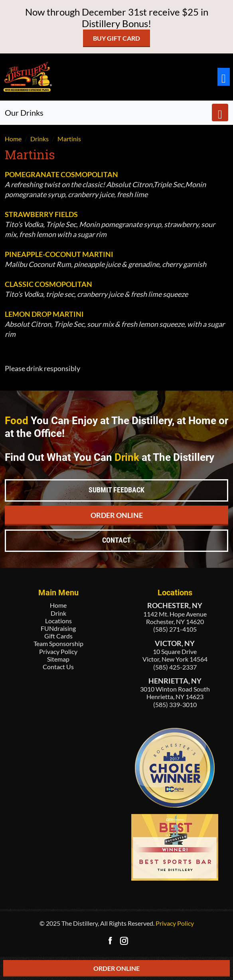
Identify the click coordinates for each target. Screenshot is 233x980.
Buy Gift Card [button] (116, 38)
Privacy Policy (58, 651)
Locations (58, 621)
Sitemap (58, 659)
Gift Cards (58, 636)
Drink (58, 613)
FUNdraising (58, 628)
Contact (116, 540)
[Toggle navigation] (224, 77)
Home (58, 605)
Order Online (117, 515)
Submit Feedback (116, 490)
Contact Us (58, 667)
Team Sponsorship (58, 643)
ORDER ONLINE (116, 968)
